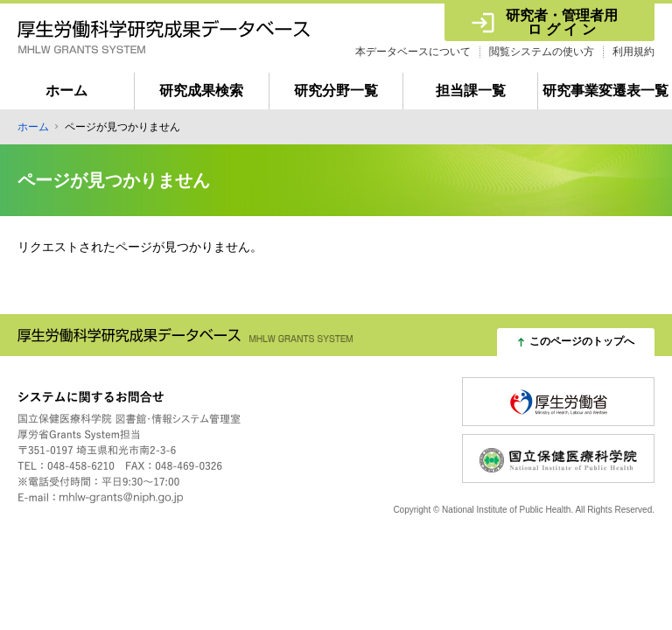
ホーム (66, 91)
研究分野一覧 (336, 91)
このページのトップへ (582, 341)
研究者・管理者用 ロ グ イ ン (562, 22)
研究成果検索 (201, 91)
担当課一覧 (471, 91)
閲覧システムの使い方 (542, 52)
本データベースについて (413, 52)
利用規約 (633, 52)
